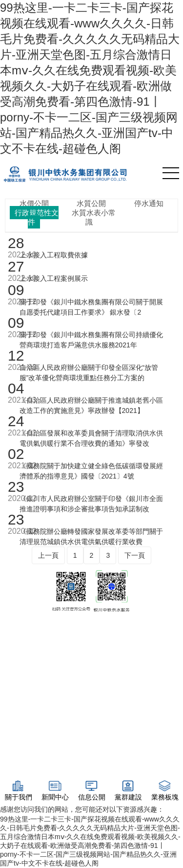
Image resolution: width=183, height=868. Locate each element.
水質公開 (91, 203)
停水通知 (149, 203)
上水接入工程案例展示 (54, 278)
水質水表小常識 (94, 217)
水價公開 (34, 203)
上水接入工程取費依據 (54, 255)
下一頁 (135, 555)
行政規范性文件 (37, 217)
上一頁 (48, 555)
